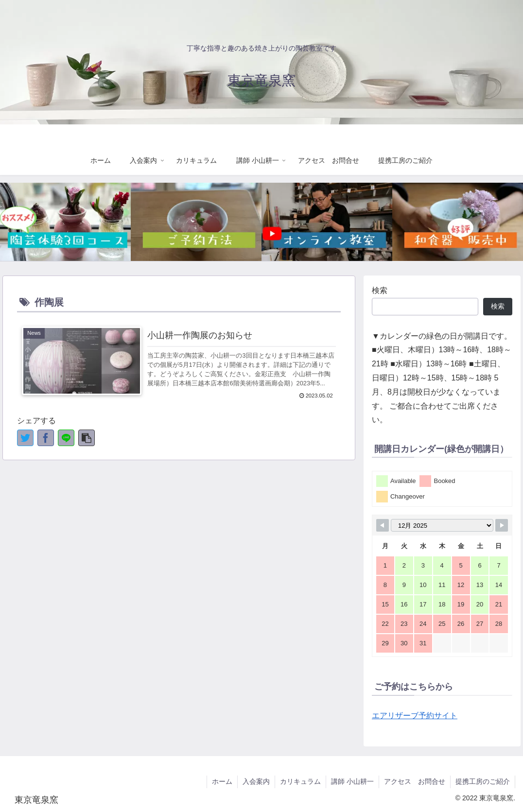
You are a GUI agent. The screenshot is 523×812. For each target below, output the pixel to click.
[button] (87, 438)
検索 (380, 290)
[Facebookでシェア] (46, 438)
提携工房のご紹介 (483, 781)
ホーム (222, 781)
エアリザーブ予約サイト (415, 716)
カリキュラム (300, 781)
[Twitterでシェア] (25, 438)
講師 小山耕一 (352, 781)
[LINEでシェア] (66, 438)
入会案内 (256, 781)
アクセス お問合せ (415, 781)
